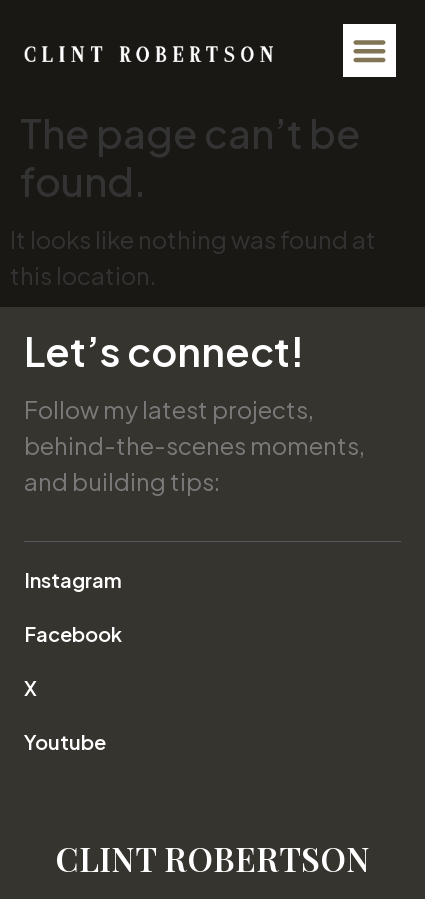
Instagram (73, 579)
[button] (369, 50)
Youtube (65, 741)
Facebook (73, 633)
